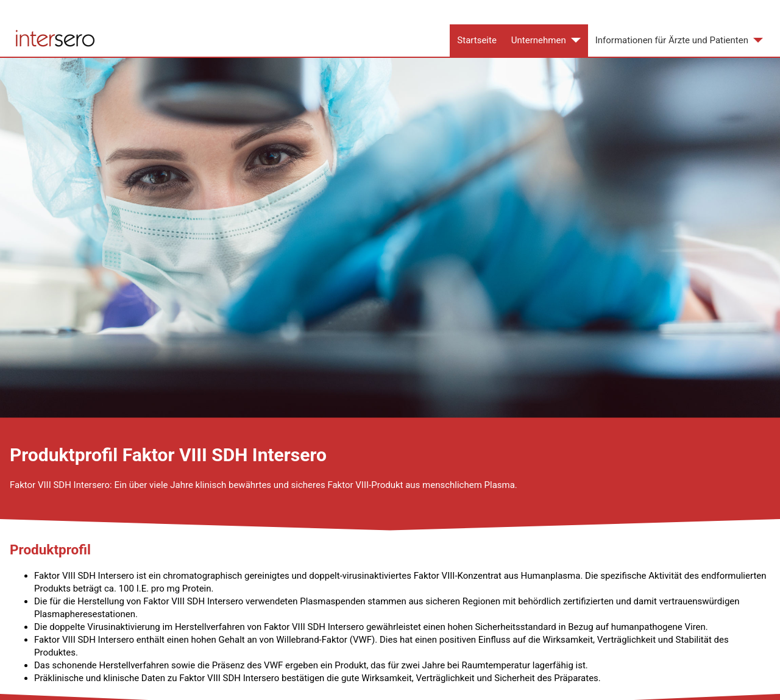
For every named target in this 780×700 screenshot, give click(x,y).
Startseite (477, 40)
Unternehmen (539, 40)
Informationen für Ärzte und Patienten (672, 40)
